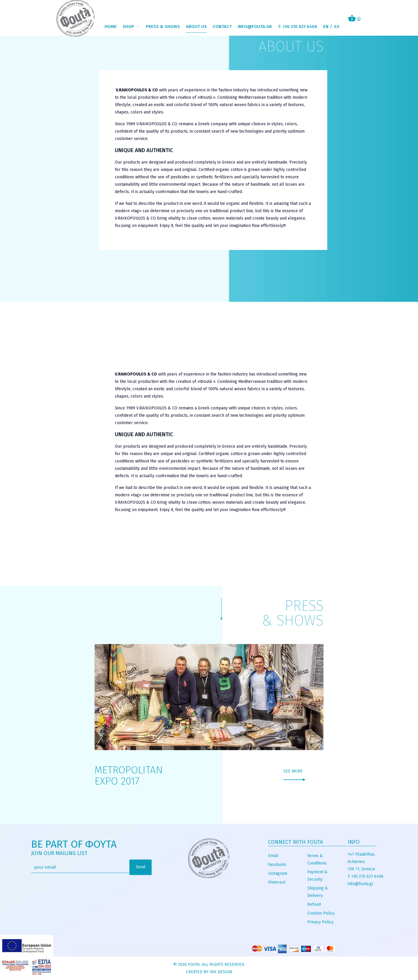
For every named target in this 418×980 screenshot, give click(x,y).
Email (273, 856)
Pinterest (277, 882)
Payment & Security (317, 876)
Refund (314, 904)
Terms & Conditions (317, 859)
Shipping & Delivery (318, 892)
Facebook (277, 865)
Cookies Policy (321, 913)
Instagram (278, 873)
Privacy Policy (320, 922)
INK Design (221, 972)
